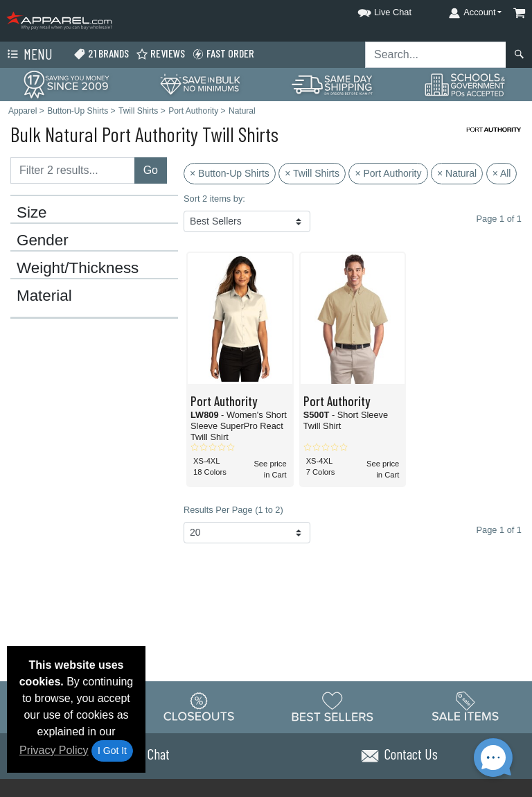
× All (502, 173)
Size (32, 213)
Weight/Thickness (78, 268)
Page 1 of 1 (499, 530)
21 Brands (101, 54)
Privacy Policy (54, 750)
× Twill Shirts (312, 173)
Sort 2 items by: (214, 199)
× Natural (457, 173)
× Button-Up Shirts (230, 173)
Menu (28, 55)
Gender (43, 240)
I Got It (112, 751)
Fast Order (223, 54)
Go (151, 170)
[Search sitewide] (436, 55)
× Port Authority (388, 173)
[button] (372, 10)
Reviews (160, 54)
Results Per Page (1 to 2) (233, 510)
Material (44, 296)
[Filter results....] (73, 170)
